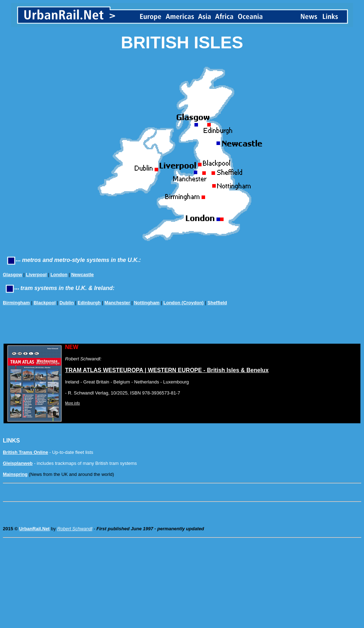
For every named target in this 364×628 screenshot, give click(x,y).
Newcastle (82, 275)
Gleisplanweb (18, 463)
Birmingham (16, 303)
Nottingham (147, 303)
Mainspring (15, 474)
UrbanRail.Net (34, 529)
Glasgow (12, 275)
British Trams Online (25, 452)
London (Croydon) (184, 303)
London (59, 275)
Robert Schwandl (75, 529)
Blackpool (44, 303)
